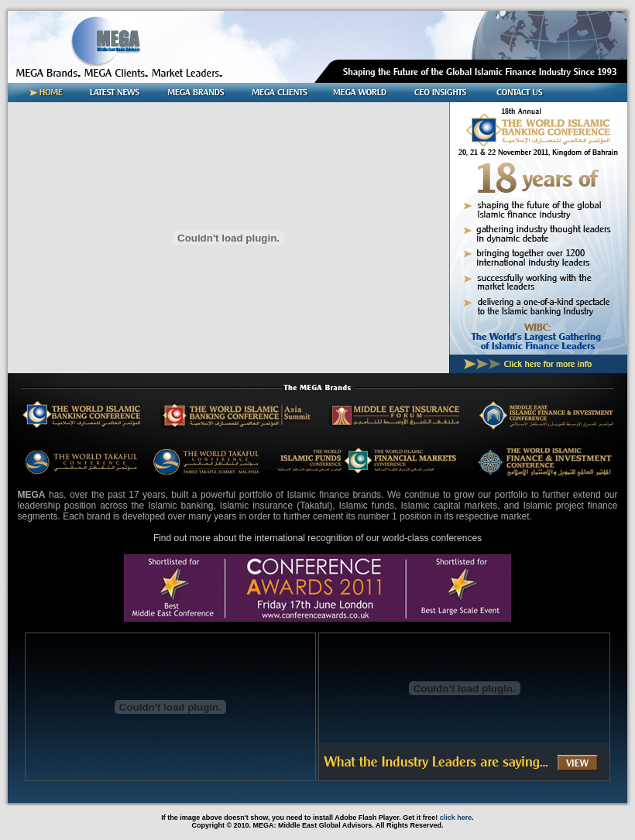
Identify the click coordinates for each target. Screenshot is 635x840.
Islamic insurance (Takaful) (276, 506)
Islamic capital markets (449, 506)
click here (456, 818)
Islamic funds (367, 506)
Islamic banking (180, 506)
